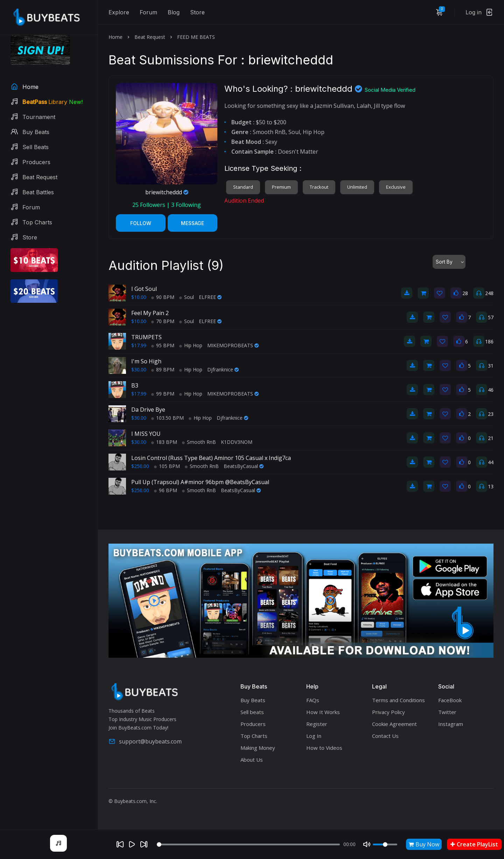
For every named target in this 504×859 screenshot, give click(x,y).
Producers (253, 724)
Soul (187, 297)
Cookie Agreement (394, 724)
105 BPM (167, 466)
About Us (252, 760)
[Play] (132, 844)
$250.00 (140, 466)
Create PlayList (474, 844)
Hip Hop (191, 345)
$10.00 (139, 297)
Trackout (319, 187)
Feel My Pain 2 (150, 313)
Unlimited (357, 187)
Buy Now (424, 844)
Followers (149, 205)
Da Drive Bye (148, 410)
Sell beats (252, 712)
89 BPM (163, 369)
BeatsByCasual (244, 466)
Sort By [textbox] (444, 262)
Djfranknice (223, 369)
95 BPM (163, 345)
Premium (281, 187)
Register (317, 724)
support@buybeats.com (145, 741)
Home (115, 37)
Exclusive (396, 187)
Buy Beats (253, 700)
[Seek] (248, 844)
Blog (174, 12)
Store (197, 12)
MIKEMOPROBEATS (233, 345)
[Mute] (367, 844)
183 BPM (164, 442)
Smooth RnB (199, 442)
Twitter (447, 712)
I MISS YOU (146, 434)
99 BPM (163, 394)
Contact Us (385, 736)
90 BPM (163, 297)
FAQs (313, 700)
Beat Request (150, 37)
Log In (314, 736)
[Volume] (385, 844)
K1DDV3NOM (237, 442)
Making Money (258, 748)
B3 (135, 385)
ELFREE (210, 297)
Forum (148, 12)
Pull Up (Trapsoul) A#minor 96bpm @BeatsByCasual (200, 482)
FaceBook (450, 700)
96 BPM (166, 490)
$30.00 (139, 369)
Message (192, 223)
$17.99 (139, 345)
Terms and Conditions (398, 700)
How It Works (323, 712)
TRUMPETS (146, 337)
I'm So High (146, 361)
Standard (243, 187)
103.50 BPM (167, 418)
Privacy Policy (388, 712)
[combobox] (449, 262)
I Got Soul (144, 289)
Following (186, 205)
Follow (141, 223)
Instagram (451, 724)
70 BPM (163, 321)
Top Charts (254, 736)
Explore (119, 12)
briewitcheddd (167, 192)
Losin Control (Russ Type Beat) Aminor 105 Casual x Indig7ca (211, 458)
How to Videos (324, 748)
